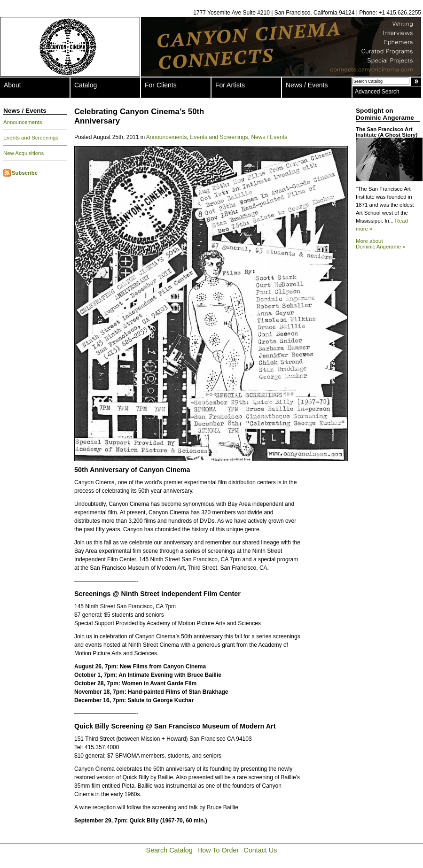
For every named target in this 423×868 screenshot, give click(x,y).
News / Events (307, 85)
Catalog (86, 85)
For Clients (161, 85)
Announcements (23, 122)
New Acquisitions (23, 153)
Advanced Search (377, 92)
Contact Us (260, 850)
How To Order (218, 850)
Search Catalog (169, 850)
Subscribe (25, 173)
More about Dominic (381, 244)
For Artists (230, 85)
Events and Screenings (31, 138)
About (12, 85)
